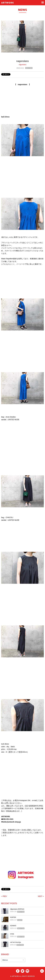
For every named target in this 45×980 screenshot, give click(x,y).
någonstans (22, 65)
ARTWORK (8, 3)
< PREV (4, 896)
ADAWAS (13, 926)
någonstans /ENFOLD (17, 909)
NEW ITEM (29, 68)
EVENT (20, 920)
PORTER (13, 917)
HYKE (12, 934)
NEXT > (41, 896)
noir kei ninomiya (15, 942)
